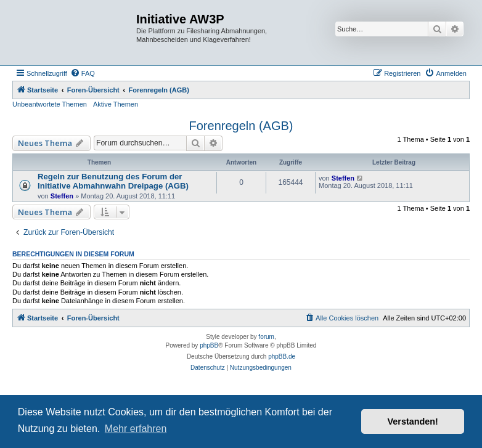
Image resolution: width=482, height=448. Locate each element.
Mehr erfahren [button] (136, 429)
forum (266, 337)
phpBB (209, 345)
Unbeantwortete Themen (50, 104)
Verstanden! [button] (413, 422)
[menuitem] (83, 73)
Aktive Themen (116, 104)
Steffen (62, 196)
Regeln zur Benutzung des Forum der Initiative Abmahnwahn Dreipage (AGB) (113, 181)
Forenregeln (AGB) (241, 126)
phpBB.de (282, 356)
